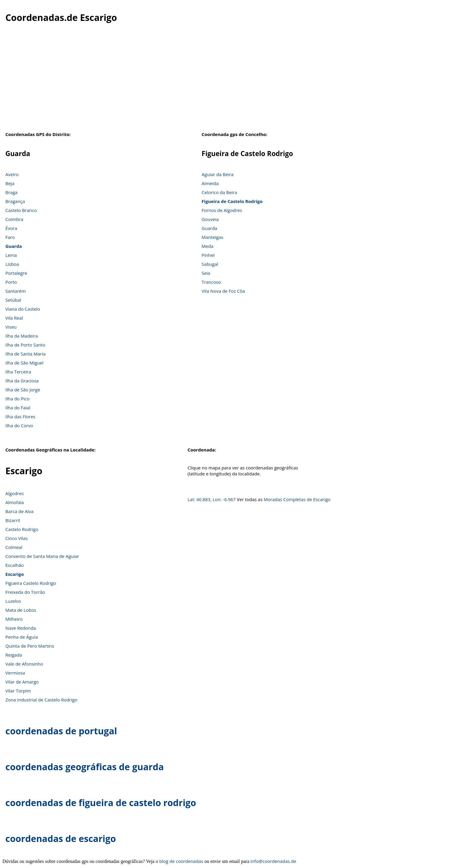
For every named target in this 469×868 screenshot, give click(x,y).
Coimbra (14, 219)
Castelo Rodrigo (22, 529)
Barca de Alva (19, 511)
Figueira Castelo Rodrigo (31, 583)
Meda (207, 246)
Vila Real (14, 318)
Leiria (11, 255)
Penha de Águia (22, 637)
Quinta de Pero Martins (30, 646)
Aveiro (12, 174)
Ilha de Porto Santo (25, 345)
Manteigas (212, 237)
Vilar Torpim (18, 691)
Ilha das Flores (20, 417)
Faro (10, 237)
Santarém (16, 291)
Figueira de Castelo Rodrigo (232, 201)
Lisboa (12, 264)
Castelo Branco (21, 210)
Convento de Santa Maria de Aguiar (42, 556)
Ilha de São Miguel (24, 363)
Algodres (15, 493)
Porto (11, 282)
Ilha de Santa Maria (25, 354)
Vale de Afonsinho (24, 664)
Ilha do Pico (17, 399)
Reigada (14, 655)
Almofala (15, 502)
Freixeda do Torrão (25, 592)
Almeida (210, 183)
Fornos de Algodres (222, 210)
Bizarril (13, 520)
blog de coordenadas (181, 861)
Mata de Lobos (21, 610)
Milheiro (14, 619)
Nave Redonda (21, 628)
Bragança (15, 201)
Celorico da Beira (219, 192)
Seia (206, 273)
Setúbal (13, 300)
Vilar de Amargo (22, 682)
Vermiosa (15, 673)
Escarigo (15, 574)
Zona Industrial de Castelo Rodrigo (41, 700)
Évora (11, 228)
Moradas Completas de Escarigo (297, 499)
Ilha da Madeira (22, 336)
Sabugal (210, 264)
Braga (12, 192)
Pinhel (208, 255)
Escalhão (15, 565)
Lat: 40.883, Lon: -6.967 (212, 499)
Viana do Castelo (23, 309)
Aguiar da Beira (218, 174)
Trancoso (211, 282)
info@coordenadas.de (273, 861)
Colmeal (14, 547)
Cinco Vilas (17, 538)
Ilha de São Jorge (23, 390)
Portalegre (16, 273)
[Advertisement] (234, 80)
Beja (10, 183)
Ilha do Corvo (19, 425)
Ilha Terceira (18, 372)
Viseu (11, 327)
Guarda (14, 246)
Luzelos (13, 601)
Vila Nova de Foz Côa (223, 291)
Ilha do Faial (18, 408)
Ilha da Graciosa (22, 381)
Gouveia (210, 219)
